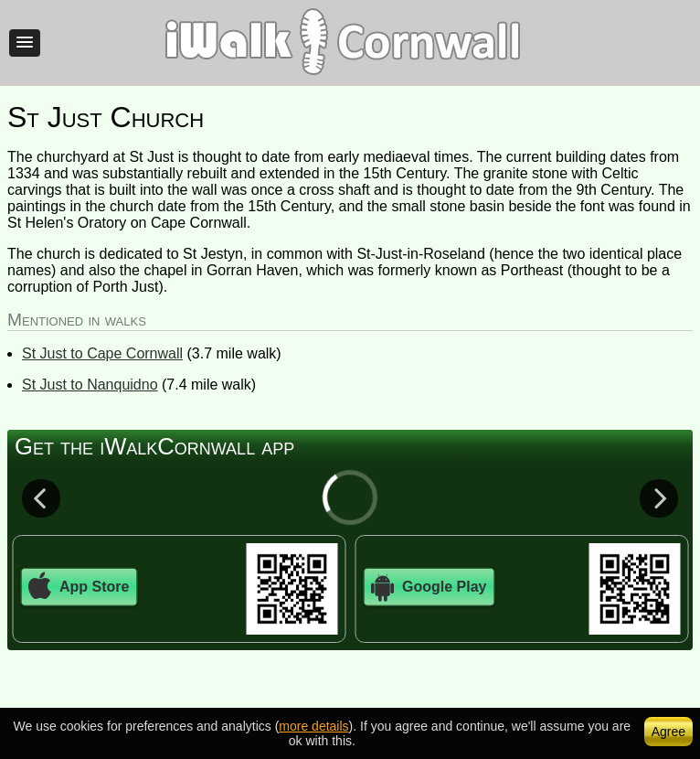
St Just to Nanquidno (90, 385)
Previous (41, 497)
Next (659, 497)
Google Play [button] (429, 587)
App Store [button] (79, 587)
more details (313, 726)
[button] (25, 43)
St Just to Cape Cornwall (102, 353)
